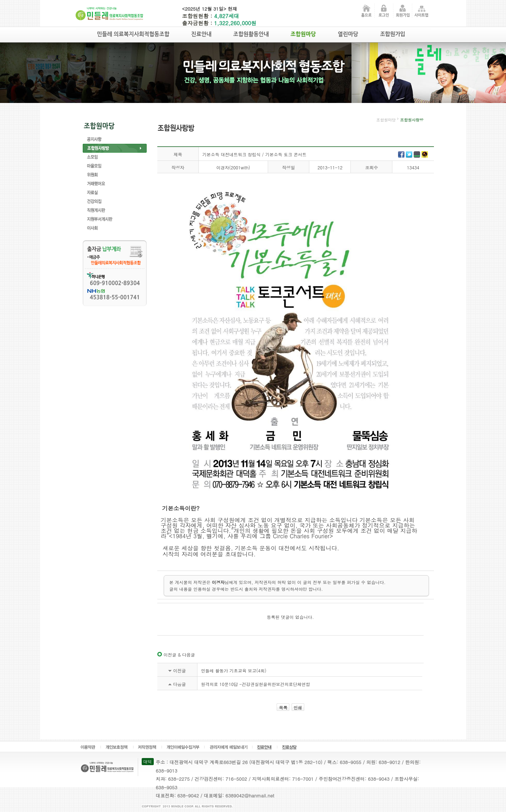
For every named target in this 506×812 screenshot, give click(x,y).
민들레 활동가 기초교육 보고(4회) (234, 671)
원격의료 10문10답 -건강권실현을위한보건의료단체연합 (255, 684)
